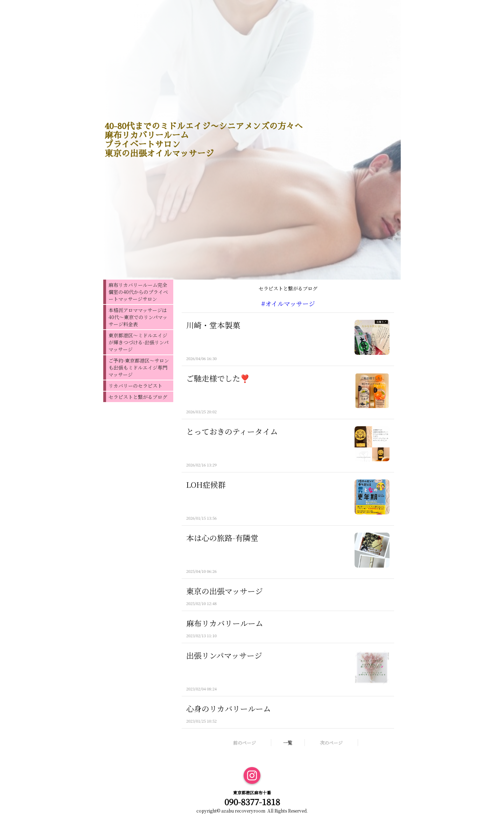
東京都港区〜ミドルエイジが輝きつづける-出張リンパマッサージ (139, 342)
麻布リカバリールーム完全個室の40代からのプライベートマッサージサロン (138, 292)
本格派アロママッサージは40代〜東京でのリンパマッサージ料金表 (138, 317)
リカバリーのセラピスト (135, 386)
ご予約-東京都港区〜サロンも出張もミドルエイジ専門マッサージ (139, 367)
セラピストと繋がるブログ (138, 397)
